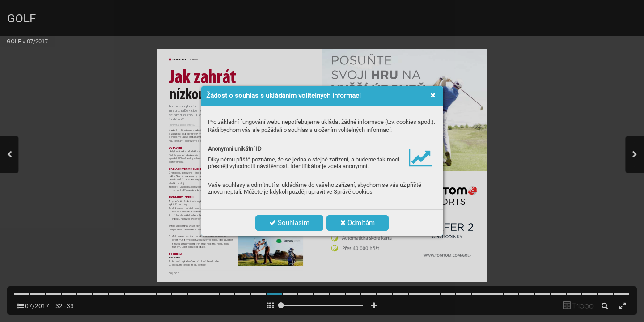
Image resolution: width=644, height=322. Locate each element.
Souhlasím (289, 223)
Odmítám (358, 223)
